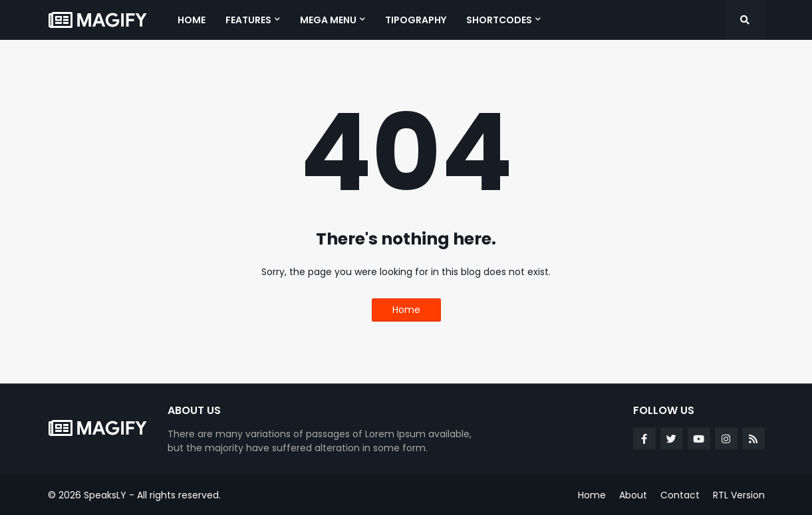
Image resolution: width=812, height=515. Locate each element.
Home (406, 310)
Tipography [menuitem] (416, 20)
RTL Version (739, 495)
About (633, 495)
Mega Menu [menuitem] (328, 20)
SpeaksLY (105, 495)
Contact (680, 495)
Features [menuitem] (248, 20)
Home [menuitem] (192, 20)
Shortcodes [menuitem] (499, 20)
